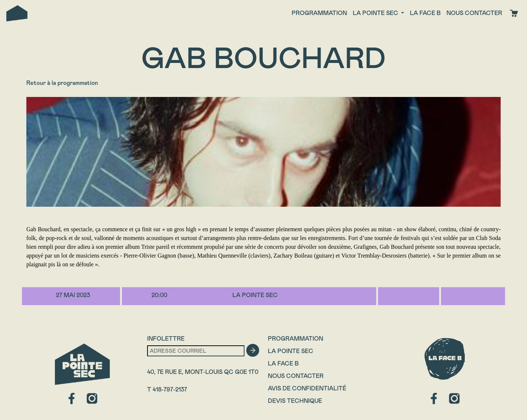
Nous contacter (474, 13)
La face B (425, 13)
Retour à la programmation (62, 83)
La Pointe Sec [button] (376, 13)
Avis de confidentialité (307, 388)
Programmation (319, 13)
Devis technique (295, 401)
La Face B (283, 363)
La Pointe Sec (291, 351)
